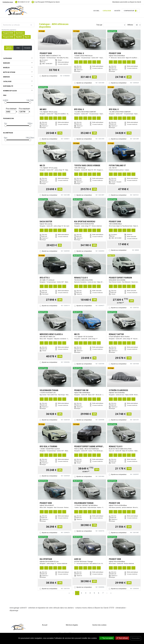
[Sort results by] (114, 25)
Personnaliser (136, 638)
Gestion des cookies (99, 625)
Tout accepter (107, 638)
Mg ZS (27, 37)
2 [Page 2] (82, 593)
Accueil (96, 11)
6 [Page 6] (99, 593)
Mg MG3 (19, 37)
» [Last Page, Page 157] (111, 593)
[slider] (6, 102)
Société (117, 11)
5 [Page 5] (94, 593)
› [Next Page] (107, 593)
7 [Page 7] (103, 593)
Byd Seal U (20, 33)
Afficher (130, 25)
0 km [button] (18, 48)
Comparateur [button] (130, 11)
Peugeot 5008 (8, 33)
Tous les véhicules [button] (9, 48)
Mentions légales (72, 625)
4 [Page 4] (90, 593)
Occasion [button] (27, 48)
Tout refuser (122, 638)
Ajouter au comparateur (50, 76)
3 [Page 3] (86, 593)
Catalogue (107, 11)
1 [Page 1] (77, 593)
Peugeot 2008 (8, 37)
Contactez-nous (8, 2)
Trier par (99, 25)
